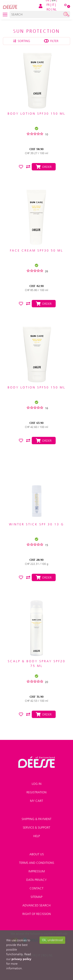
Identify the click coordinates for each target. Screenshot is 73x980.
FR (48, 5)
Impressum (37, 871)
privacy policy (21, 959)
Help (37, 836)
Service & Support (36, 828)
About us (37, 854)
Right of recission (37, 914)
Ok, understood (52, 940)
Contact (36, 888)
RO (49, 9)
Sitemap (36, 897)
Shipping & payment (36, 819)
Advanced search (36, 905)
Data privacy (36, 880)
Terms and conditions (37, 863)
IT (53, 5)
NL (55, 9)
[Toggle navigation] (5, 15)
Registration (36, 792)
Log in (37, 784)
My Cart (36, 801)
